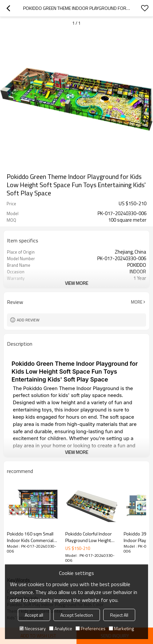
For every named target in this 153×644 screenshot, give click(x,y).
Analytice (61, 628)
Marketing (121, 628)
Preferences (91, 628)
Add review (28, 320)
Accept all (34, 615)
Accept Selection (77, 615)
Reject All (119, 615)
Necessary (33, 628)
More (137, 302)
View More (76, 283)
